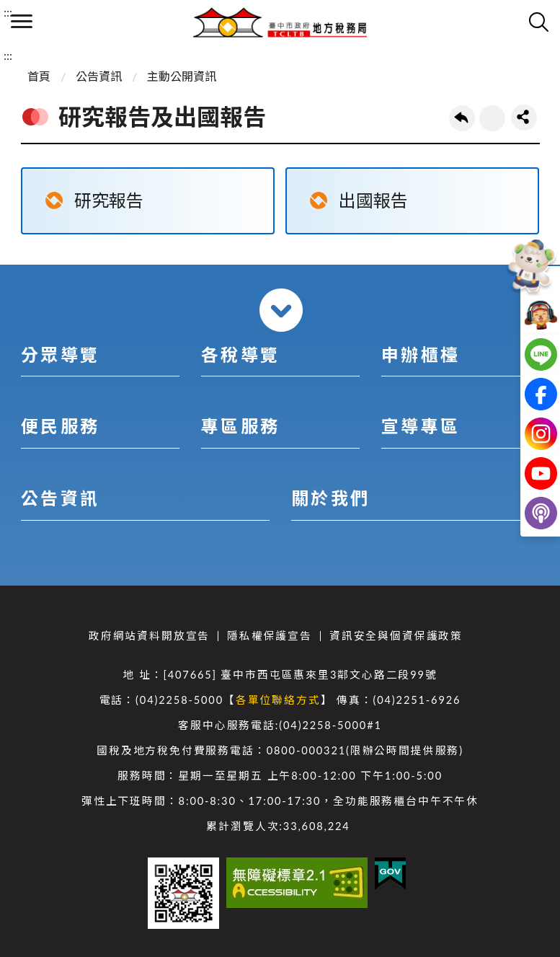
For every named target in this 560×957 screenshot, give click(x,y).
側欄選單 (22, 21)
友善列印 (492, 118)
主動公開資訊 (182, 76)
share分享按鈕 (524, 118)
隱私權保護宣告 (270, 636)
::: (8, 12)
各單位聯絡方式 (278, 700)
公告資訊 (99, 76)
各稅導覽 (241, 354)
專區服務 (241, 426)
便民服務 (61, 426)
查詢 (538, 22)
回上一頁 (462, 118)
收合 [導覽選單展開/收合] (281, 310)
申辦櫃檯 (421, 354)
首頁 (39, 76)
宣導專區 (421, 426)
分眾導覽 (61, 354)
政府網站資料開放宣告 (149, 636)
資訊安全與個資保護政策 (396, 636)
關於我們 (331, 498)
